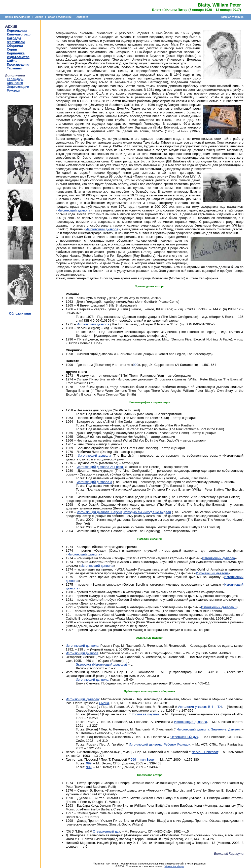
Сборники (15, 46)
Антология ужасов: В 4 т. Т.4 (200, 707)
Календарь (15, 79)
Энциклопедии (18, 87)
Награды (14, 38)
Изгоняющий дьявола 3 (94, 482)
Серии (12, 49)
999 (136, 365)
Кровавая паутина (146, 714)
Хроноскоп (15, 83)
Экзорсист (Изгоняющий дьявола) (101, 664)
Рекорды (13, 90)
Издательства (18, 57)
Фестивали (16, 42)
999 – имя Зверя (143, 760)
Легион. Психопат (205, 752)
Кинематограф (19, 34)
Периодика (16, 53)
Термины (14, 68)
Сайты (12, 61)
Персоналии (17, 31)
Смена (104, 703)
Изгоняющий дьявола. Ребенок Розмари (159, 744)
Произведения (19, 64)
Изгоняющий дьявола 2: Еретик (100, 467)
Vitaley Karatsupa (174, 866)
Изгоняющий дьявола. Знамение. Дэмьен (208, 729)
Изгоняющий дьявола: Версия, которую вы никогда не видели (124, 512)
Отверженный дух (184, 737)
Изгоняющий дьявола (74, 210)
